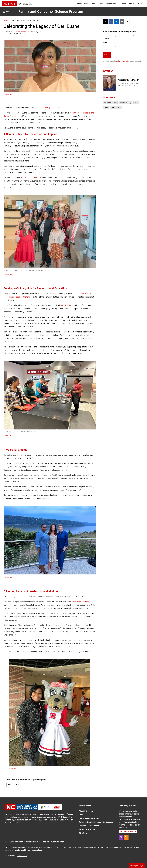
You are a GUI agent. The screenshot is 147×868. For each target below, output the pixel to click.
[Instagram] (121, 837)
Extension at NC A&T (88, 829)
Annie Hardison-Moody (21, 32)
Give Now (83, 833)
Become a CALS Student (89, 826)
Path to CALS (134, 4)
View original (9, 95)
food (106, 107)
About (80, 4)
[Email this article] (122, 22)
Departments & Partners (89, 818)
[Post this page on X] (105, 22)
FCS (136, 103)
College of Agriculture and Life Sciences (96, 822)
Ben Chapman (31, 178)
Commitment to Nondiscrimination (27, 842)
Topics (124, 4)
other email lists (123, 61)
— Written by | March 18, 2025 (23, 32)
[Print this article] (127, 22)
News (6, 20)
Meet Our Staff (90, 4)
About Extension (86, 811)
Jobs (81, 815)
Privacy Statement (57, 842)
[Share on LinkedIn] (116, 22)
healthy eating (116, 107)
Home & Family (126, 103)
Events (101, 4)
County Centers (112, 4)
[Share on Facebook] (111, 22)
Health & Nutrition (110, 103)
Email (106, 42)
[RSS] (126, 837)
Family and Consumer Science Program (51, 11)
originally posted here (51, 108)
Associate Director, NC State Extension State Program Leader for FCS (129, 84)
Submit (107, 55)
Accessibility (23, 856)
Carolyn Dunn (65, 305)
